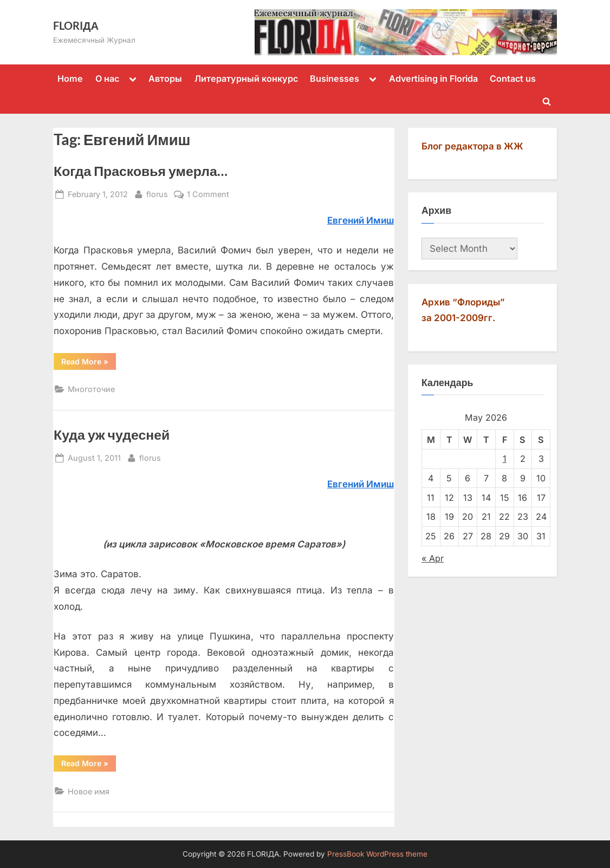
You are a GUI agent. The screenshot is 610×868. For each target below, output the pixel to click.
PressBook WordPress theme (377, 854)
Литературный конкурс (246, 79)
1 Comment (208, 194)
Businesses (335, 79)
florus (157, 193)
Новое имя (89, 791)
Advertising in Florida (433, 79)
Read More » (89, 363)
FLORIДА (76, 25)
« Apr (433, 558)
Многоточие (91, 389)
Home (70, 79)
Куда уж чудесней (112, 435)
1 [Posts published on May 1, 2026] (505, 459)
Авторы (165, 79)
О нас (107, 79)
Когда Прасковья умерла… (141, 171)
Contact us (513, 79)
